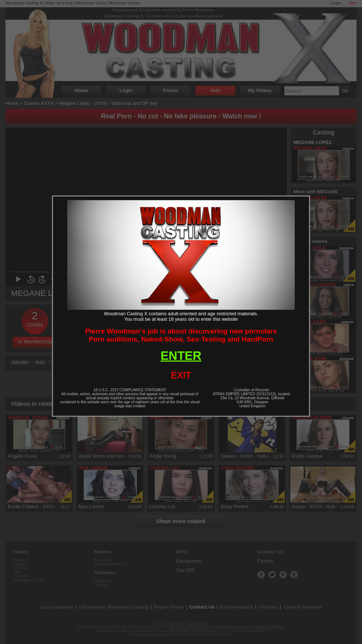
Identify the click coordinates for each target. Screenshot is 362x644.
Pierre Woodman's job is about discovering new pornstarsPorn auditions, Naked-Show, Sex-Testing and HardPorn (181, 335)
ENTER (181, 356)
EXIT (181, 375)
